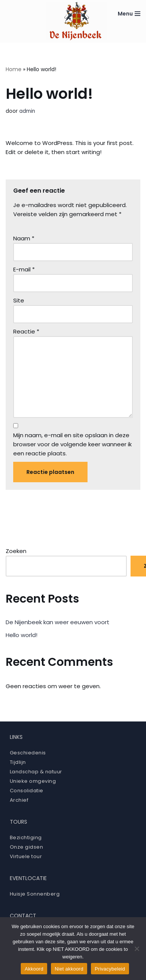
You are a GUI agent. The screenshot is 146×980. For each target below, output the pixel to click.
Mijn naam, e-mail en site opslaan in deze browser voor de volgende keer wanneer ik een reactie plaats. (72, 444)
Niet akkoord (69, 969)
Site (19, 300)
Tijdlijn (18, 762)
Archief (19, 800)
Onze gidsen (27, 847)
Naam (24, 238)
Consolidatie (27, 791)
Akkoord (34, 969)
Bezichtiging (26, 837)
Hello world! (22, 635)
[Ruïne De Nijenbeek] (76, 21)
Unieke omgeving (33, 781)
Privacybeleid (110, 969)
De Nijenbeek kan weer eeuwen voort (58, 622)
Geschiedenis (28, 753)
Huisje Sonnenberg (35, 894)
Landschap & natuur (36, 772)
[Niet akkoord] (137, 949)
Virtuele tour (26, 856)
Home (14, 69)
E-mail (24, 269)
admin (27, 111)
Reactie (26, 331)
